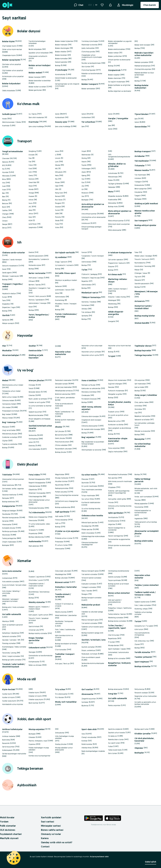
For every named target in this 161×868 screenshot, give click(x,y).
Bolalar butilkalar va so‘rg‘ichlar (119, 85)
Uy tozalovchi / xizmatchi (64, 265)
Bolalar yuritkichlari (115, 56)
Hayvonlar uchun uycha (90, 355)
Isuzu (31, 203)
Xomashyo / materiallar (66, 587)
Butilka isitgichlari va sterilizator (120, 91)
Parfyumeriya (139, 689)
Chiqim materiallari (9, 542)
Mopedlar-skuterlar (115, 196)
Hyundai (5, 172)
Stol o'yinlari (113, 753)
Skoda (57, 220)
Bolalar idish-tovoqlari (142, 45)
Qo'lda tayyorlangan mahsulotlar (14, 754)
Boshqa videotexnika (36, 537)
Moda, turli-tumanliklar (66, 702)
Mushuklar (7, 351)
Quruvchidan (141, 127)
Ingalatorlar (139, 519)
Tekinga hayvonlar (143, 355)
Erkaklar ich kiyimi (35, 696)
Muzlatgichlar (87, 526)
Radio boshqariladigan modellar (93, 751)
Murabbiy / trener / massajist (66, 304)
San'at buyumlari (8, 747)
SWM (57, 214)
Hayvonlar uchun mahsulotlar (63, 353)
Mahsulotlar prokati (91, 605)
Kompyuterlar (9, 506)
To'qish (112, 356)
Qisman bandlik (142, 323)
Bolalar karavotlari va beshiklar (40, 81)
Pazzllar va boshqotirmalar (91, 63)
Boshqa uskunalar (61, 578)
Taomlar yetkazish (143, 657)
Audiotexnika (35, 541)
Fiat (30, 162)
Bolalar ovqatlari (114, 75)
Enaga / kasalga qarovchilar (36, 639)
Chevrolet (6, 158)
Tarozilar (138, 500)
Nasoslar (111, 387)
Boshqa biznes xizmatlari (117, 621)
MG (56, 169)
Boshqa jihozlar (61, 452)
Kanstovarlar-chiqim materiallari (118, 440)
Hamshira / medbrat (89, 302)
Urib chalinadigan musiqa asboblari (64, 737)
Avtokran (138, 178)
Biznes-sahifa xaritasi (52, 830)
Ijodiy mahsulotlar (88, 48)
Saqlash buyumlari (35, 412)
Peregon (85, 594)
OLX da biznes (8, 830)
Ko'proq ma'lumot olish (99, 857)
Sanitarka (85, 316)
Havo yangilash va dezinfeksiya (120, 428)
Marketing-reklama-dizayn (118, 280)
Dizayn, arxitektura (88, 650)
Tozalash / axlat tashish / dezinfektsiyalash (14, 665)
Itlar (4, 346)
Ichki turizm (139, 629)
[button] (110, 5)
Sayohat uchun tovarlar (117, 733)
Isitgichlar (112, 524)
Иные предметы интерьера (39, 419)
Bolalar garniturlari (35, 90)
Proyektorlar (33, 533)
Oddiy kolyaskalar (9, 91)
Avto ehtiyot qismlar (89, 214)
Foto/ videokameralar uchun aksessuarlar (39, 501)
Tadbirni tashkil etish (142, 602)
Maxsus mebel (8, 418)
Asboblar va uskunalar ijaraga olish (92, 613)
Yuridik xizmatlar (142, 652)
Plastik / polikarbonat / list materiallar (65, 413)
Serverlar (5, 521)
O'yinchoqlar (61, 70)
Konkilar (85, 741)
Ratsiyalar (6, 498)
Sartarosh (58, 286)
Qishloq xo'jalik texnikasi (146, 204)
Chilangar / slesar (141, 273)
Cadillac (5, 210)
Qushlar (32, 346)
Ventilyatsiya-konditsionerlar (119, 571)
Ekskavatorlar (139, 185)
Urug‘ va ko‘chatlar (9, 430)
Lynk (57, 162)
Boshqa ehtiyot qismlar (145, 225)
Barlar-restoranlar (37, 273)
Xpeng (84, 175)
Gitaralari (32, 737)
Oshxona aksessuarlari (90, 426)
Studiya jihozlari (61, 744)
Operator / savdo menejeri (12, 260)
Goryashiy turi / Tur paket (144, 626)
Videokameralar (35, 486)
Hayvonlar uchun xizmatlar (142, 576)
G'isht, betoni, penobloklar (65, 398)
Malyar (137, 270)
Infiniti (31, 200)
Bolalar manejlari (35, 77)
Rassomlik (6, 743)
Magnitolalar (60, 474)
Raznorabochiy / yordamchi (39, 259)
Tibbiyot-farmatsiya (91, 297)
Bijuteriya (85, 706)
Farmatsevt (86, 305)
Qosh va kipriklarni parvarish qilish (13, 626)
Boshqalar (85, 200)
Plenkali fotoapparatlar (37, 479)
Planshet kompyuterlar (11, 518)
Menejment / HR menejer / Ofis (146, 293)
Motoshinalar (113, 177)
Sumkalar (85, 702)
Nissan (58, 182)
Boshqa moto (113, 207)
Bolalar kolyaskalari (11, 84)
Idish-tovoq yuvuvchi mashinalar (120, 481)
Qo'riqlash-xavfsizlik (65, 253)
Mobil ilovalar (7, 817)
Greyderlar (139, 192)
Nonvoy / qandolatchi (37, 300)
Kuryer (5, 297)
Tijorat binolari (142, 114)
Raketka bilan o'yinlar (116, 739)
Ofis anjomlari (140, 380)
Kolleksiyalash (7, 750)
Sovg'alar (113, 694)
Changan (5, 214)
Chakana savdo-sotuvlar (14, 253)
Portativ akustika (61, 492)
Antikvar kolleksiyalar (12, 729)
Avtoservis (140, 301)
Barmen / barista (35, 285)
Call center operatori (116, 260)
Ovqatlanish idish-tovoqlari (91, 420)
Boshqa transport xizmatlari (92, 598)
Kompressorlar (34, 662)
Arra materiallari (35, 449)
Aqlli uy (58, 523)
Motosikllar (112, 203)
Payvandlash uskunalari (64, 449)
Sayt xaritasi (47, 822)
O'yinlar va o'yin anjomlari (67, 531)
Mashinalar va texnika (89, 45)
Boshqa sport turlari (142, 729)
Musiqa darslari (114, 645)
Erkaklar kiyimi (34, 693)
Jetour (31, 214)
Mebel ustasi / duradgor (143, 256)
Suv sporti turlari (114, 743)
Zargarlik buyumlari (89, 699)
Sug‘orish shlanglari (115, 384)
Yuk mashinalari (142, 161)
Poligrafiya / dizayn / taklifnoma (120, 608)
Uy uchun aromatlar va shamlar (40, 406)
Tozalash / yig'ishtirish (37, 577)
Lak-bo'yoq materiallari (63, 387)
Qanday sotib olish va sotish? (57, 842)
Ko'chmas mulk (115, 274)
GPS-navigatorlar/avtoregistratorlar (119, 156)
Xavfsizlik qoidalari (51, 817)
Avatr (4, 190)
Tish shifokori (86, 312)
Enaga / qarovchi (61, 262)
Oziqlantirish (114, 70)
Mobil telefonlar (8, 485)
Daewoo (5, 162)
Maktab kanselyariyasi (143, 66)
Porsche (58, 217)
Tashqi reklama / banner (117, 614)
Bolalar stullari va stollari (37, 87)
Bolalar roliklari (113, 53)
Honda (31, 189)
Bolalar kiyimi (8, 41)
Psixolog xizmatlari (9, 643)
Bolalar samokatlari (88, 89)
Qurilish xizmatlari (88, 647)
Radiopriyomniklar (62, 488)
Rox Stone (59, 200)
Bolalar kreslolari (61, 55)
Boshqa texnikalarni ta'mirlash (66, 644)
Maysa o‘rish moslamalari (117, 380)
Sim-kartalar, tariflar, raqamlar (13, 489)
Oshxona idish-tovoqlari (90, 416)
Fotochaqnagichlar (36, 496)
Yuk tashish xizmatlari (89, 574)
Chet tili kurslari (114, 635)
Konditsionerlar (114, 521)
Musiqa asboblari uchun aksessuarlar (64, 749)
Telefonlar (7, 475)
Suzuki (58, 210)
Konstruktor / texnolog (143, 266)
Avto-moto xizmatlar (12, 571)
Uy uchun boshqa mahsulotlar (143, 445)
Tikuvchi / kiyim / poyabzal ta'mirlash (39, 619)
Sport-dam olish (89, 729)
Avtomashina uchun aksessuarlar (94, 217)
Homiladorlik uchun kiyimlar (13, 704)
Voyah (84, 151)
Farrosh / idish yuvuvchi (37, 296)
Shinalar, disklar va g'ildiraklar (117, 165)
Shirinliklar (138, 409)
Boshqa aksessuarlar (115, 689)
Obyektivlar (33, 490)
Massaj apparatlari (141, 504)
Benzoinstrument (61, 435)
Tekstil (31, 388)
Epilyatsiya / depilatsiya (11, 633)
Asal (136, 413)
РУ (96, 5)
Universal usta (34, 630)
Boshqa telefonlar (9, 502)
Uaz (83, 196)
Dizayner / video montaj (117, 297)
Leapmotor (33, 227)
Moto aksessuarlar (115, 230)
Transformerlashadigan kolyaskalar (37, 42)
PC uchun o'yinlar (61, 545)
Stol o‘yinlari (86, 67)
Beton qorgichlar (141, 189)
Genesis (32, 179)
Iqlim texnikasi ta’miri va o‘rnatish (64, 636)
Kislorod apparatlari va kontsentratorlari (143, 512)
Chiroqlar (32, 385)
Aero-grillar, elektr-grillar (117, 499)
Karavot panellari (61, 62)
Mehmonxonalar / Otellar (12, 122)
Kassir (4, 269)
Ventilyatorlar (113, 517)
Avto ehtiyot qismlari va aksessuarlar (93, 205)
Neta (57, 175)
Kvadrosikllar (113, 200)
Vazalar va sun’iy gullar (37, 402)
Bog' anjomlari (88, 437)
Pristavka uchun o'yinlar (64, 538)
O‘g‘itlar (5, 441)
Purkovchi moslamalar (116, 391)
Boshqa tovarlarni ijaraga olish (92, 633)
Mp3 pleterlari (34, 546)
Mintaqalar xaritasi (51, 826)
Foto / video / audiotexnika (65, 629)
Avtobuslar (140, 156)
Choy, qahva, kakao (142, 402)
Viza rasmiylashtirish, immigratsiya (142, 634)
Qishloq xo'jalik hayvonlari (36, 356)
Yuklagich (138, 182)
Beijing (5, 200)
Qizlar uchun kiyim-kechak (12, 49)
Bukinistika (6, 740)
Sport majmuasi (142, 662)
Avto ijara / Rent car (62, 664)
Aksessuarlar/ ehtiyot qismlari (13, 479)
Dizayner (111, 266)
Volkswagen (86, 169)
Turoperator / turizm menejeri (93, 256)
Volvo (57, 227)
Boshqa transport (143, 151)
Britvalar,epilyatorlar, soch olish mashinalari (146, 489)
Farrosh (84, 252)
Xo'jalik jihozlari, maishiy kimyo (120, 403)
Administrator (60, 297)
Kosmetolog (60, 300)
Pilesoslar (85, 479)
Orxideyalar (86, 395)
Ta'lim (84, 270)
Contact (45, 847)
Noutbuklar (6, 514)
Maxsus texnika (142, 170)
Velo (83, 734)
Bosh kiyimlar (34, 703)
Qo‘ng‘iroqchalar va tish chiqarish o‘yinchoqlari (67, 85)
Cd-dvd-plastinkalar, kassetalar (144, 740)
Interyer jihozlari (37, 380)
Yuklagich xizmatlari (89, 587)
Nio (56, 179)
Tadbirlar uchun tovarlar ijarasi (93, 627)
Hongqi (31, 193)
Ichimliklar (138, 406)
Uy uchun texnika (89, 475)
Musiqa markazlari (62, 478)
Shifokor (85, 309)
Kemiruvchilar (35, 351)
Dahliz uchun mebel (10, 397)
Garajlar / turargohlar (118, 118)
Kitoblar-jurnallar (143, 734)
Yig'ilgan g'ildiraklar (115, 184)
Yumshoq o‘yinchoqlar (90, 41)
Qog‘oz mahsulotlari (116, 452)
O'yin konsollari (61, 650)
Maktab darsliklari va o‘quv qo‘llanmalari (144, 74)
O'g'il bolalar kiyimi (9, 46)
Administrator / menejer (38, 303)
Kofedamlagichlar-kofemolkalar (93, 536)
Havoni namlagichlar (116, 536)
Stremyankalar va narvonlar (92, 450)
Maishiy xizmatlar (37, 602)
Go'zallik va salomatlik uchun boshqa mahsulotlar (145, 703)
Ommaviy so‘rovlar (51, 834)
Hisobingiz (127, 5)
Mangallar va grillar (115, 394)
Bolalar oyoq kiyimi (11, 60)
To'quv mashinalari (88, 496)
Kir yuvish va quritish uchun (118, 415)
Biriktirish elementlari (63, 394)
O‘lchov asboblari (61, 445)
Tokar (136, 252)
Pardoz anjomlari (114, 705)
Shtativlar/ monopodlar (37, 493)
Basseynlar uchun (114, 421)
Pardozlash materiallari (63, 380)
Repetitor (85, 281)
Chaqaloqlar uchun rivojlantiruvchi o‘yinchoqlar (92, 56)
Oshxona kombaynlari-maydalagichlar (90, 544)
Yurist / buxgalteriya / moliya (39, 316)
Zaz (83, 186)
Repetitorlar (112, 638)
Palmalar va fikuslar (89, 385)
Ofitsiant (32, 281)
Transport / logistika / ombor (13, 285)
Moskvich (85, 193)
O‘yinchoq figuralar (89, 70)
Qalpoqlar (112, 187)
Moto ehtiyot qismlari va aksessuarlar (120, 212)
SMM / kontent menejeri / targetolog (118, 290)
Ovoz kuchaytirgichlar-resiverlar (67, 495)
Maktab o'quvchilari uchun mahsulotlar (144, 54)
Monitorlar (6, 535)
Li (56, 155)
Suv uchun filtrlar (88, 499)
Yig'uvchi (138, 277)
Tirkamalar (140, 166)
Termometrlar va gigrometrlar (119, 539)
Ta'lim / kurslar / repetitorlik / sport (117, 627)
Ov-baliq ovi (113, 736)
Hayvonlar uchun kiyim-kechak (119, 346)
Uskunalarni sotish (37, 648)
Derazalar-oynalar (61, 384)
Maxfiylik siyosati (9, 838)
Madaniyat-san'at (90, 293)
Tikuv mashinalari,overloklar (92, 490)
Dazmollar (85, 483)
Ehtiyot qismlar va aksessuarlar (119, 60)
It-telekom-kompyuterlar (120, 253)
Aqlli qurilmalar (62, 512)
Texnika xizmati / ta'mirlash (63, 595)
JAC (30, 207)
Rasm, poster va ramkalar (38, 399)
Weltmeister (86, 155)
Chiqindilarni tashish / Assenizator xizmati (37, 585)
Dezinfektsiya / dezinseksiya (39, 592)
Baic (4, 193)
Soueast (58, 207)
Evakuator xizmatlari (89, 584)
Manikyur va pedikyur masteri (66, 280)
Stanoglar (32, 652)
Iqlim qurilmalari (116, 513)
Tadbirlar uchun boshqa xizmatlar (143, 613)
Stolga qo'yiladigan (9, 511)
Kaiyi (30, 217)
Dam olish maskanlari (36, 117)
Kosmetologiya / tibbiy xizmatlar (14, 647)
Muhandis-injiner (35, 265)
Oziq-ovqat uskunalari (63, 571)
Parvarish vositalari (141, 693)
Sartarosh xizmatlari (9, 636)
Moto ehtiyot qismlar (116, 221)
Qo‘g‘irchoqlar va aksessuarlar (66, 78)
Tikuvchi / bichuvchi (142, 259)
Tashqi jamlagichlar (9, 538)
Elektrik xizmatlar (114, 577)
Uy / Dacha (33, 114)
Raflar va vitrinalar (35, 665)
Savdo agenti (7, 273)
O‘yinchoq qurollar (88, 52)
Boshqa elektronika (144, 541)
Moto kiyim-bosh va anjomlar (119, 224)
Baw (4, 197)
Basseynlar (140, 439)
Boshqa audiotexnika (63, 507)
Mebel (5, 380)
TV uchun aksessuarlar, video (39, 524)
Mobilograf (112, 300)
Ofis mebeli (7, 407)
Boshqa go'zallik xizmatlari (12, 660)
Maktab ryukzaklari (141, 62)
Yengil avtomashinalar (13, 151)
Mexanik (138, 280)
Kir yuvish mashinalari (89, 486)
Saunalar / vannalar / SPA (11, 640)
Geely (31, 175)
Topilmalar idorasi (143, 346)
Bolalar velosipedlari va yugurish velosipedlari (120, 42)
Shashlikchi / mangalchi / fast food (39, 289)
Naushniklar (59, 485)
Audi (4, 186)
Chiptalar (139, 748)
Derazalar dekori (35, 392)
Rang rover (59, 193)
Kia (3, 169)
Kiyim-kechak (9, 689)
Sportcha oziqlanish (115, 729)
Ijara (83, 126)
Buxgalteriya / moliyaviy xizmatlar (119, 664)
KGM (31, 220)
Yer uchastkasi (88, 122)
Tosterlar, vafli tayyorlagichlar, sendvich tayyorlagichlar (119, 492)
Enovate (32, 155)
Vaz (83, 179)
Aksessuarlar (7, 524)
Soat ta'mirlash (34, 626)
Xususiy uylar (61, 122)
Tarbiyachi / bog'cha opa (91, 278)
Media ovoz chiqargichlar (38, 517)
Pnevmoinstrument (62, 442)
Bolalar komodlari (61, 59)
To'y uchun (60, 689)
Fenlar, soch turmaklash (143, 497)
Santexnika (33, 435)
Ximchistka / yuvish (36, 580)
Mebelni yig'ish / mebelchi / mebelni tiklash (39, 608)
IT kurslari (112, 642)
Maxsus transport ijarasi (90, 571)
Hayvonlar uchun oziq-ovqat (92, 346)
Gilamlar (32, 395)
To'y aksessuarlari (61, 694)
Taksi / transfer (87, 591)
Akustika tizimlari (61, 481)
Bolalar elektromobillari (117, 49)
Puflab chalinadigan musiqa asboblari (39, 749)
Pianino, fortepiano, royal (38, 741)
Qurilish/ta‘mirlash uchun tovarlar (40, 427)
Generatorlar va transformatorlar (41, 656)
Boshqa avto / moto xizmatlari (13, 607)
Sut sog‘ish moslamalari (117, 82)
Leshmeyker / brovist (63, 290)
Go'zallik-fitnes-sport (65, 273)
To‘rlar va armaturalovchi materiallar (64, 405)
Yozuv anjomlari (114, 448)
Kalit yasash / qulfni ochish (38, 615)
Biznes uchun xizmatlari (119, 593)
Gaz (83, 182)
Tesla (57, 224)
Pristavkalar (59, 542)
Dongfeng (32, 151)
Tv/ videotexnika (37, 512)
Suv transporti (141, 221)
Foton (31, 165)
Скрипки (32, 744)
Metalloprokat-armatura (64, 391)
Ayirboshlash (60, 117)
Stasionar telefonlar (9, 495)
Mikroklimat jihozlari (10, 434)
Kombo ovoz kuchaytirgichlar (39, 756)
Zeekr (84, 172)
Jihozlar (59, 427)
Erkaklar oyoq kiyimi (36, 699)
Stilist (57, 293)
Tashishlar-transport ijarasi (65, 655)
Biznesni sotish (62, 582)
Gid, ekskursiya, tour (142, 641)
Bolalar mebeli (35, 73)
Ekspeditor (6, 304)
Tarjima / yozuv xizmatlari (147, 585)
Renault (58, 196)
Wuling (84, 158)
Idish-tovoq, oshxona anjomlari (91, 408)
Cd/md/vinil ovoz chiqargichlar (67, 501)
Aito (4, 183)
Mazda (58, 165)
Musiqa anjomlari (37, 729)
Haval (31, 186)
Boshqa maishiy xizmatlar (38, 633)
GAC (30, 172)
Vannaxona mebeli (9, 404)
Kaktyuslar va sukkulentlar (91, 388)
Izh (83, 189)
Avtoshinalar (113, 173)
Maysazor (6, 427)
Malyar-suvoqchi (8, 323)
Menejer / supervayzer (11, 276)
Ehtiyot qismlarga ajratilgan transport (92, 228)
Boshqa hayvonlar (143, 351)
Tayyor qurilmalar (114, 580)
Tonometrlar (139, 507)
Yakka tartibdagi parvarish (142, 480)
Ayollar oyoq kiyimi (9, 701)
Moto (111, 192)
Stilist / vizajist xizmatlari (11, 656)
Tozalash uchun (114, 412)
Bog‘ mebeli (7, 414)
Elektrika (32, 446)
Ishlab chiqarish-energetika (116, 313)
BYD (4, 165)
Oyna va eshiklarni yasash (91, 657)
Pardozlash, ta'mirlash (89, 654)
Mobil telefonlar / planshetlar (66, 615)
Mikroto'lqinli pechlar (89, 523)
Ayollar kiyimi (7, 694)
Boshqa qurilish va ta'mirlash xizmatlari (119, 585)
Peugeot (58, 203)
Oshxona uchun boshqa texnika (120, 506)
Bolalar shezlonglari (62, 48)
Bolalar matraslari (61, 45)
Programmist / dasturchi (117, 263)
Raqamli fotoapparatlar (37, 483)
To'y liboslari (60, 697)
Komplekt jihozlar (9, 528)
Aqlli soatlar (59, 516)
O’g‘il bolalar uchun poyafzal (13, 70)
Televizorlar (33, 520)
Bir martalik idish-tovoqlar (91, 429)
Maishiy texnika (61, 612)
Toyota (84, 165)
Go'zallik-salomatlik (12, 614)
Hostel (5, 119)
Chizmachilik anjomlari (143, 69)
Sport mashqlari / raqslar (117, 649)
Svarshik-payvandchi (36, 256)
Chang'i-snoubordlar (89, 737)
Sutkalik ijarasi (9, 114)
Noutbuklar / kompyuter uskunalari (64, 622)
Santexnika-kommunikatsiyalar (93, 663)
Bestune (5, 203)
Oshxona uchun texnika (92, 516)
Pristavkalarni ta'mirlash (11, 411)
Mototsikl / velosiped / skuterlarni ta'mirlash (11, 600)
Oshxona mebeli (8, 400)
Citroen (5, 221)
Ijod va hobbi (139, 387)
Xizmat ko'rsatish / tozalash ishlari (143, 307)
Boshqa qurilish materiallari (65, 420)
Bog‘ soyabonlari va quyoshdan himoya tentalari (93, 443)
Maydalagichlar (61, 574)
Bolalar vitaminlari (115, 78)
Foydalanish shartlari (11, 834)
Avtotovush (86, 223)
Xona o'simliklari (89, 380)
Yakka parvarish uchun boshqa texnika (146, 523)
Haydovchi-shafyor (9, 294)
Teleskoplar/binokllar (36, 508)
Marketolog (112, 304)
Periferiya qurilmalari (10, 531)
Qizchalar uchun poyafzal (12, 64)
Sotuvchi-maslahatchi (10, 266)
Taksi (4, 300)
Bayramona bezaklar (36, 415)
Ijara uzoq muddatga (36, 126)
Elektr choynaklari (88, 533)
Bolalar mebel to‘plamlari (64, 41)
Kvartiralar (6, 126)
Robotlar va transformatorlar (92, 73)
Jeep (30, 210)
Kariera (45, 838)
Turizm (138, 621)
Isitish (31, 442)
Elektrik (31, 252)
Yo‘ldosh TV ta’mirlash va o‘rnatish (64, 605)
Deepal (5, 224)
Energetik (112, 321)
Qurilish (6, 315)
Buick (4, 207)
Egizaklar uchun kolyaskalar (39, 53)
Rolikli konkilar (87, 744)
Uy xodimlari (61, 257)
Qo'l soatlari (87, 689)
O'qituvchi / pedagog (89, 274)
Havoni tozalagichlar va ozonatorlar (117, 529)
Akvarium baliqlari (11, 355)
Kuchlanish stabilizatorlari (91, 502)
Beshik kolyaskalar (35, 49)
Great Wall (33, 182)
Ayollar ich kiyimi (9, 697)
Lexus (57, 151)
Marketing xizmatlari (116, 618)
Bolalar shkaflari (61, 52)
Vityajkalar (112, 487)
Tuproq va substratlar (10, 444)
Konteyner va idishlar (116, 425)
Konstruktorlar (60, 74)
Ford (30, 169)
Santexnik (6, 320)
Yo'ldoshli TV (33, 530)
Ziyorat (137, 644)
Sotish (57, 114)
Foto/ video (34, 475)
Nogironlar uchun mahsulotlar (146, 696)
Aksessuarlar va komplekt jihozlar (147, 532)
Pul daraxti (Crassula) (89, 399)
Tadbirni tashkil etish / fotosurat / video (145, 594)
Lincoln (58, 158)
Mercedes (6, 176)
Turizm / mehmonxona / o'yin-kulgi (66, 315)
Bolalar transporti (90, 84)
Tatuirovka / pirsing (9, 653)
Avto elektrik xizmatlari (11, 582)
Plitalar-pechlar (87, 529)
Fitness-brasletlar (61, 520)
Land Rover (33, 224)
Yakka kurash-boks (115, 750)
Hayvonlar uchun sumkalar (91, 352)
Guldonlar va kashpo (10, 437)
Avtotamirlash (7, 578)
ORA (57, 189)
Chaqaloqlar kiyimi (9, 55)
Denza (4, 228)
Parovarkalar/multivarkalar (118, 474)
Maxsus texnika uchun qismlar (145, 212)
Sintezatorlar (60, 733)
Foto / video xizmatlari (143, 605)
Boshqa (58, 65)
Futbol (110, 746)
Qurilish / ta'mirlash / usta (94, 640)
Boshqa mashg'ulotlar (145, 316)
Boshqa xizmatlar (143, 666)
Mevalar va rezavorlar (142, 431)
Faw (30, 158)
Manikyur (6, 621)
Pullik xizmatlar (8, 826)
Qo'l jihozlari (60, 431)
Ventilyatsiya (33, 439)
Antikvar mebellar (9, 736)
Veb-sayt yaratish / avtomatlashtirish (115, 601)
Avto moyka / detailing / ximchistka (11, 592)
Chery (4, 217)
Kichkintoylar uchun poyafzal (13, 76)
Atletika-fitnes (87, 748)
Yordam (4, 822)
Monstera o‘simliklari (89, 392)
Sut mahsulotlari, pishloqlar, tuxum (145, 424)
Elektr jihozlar (60, 438)
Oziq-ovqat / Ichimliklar (146, 395)
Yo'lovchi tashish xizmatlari (91, 578)
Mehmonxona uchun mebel (13, 385)
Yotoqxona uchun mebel (11, 391)
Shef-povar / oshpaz (36, 278)
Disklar (110, 180)
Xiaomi (84, 162)
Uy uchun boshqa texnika (91, 509)
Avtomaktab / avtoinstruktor (119, 652)
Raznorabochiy (140, 263)
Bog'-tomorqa (9, 422)
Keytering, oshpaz (141, 609)
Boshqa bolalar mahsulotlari (142, 87)
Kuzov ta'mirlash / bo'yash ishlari (14, 585)
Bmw (4, 179)
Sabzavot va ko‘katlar (142, 420)
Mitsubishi (59, 172)
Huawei (31, 196)
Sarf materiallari (140, 384)
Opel (57, 186)
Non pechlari (113, 478)
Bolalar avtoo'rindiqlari (40, 65)
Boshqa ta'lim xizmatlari (117, 658)
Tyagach (138, 196)
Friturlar (111, 502)
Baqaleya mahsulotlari (143, 416)
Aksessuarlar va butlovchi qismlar (38, 57)
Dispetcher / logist (9, 307)
